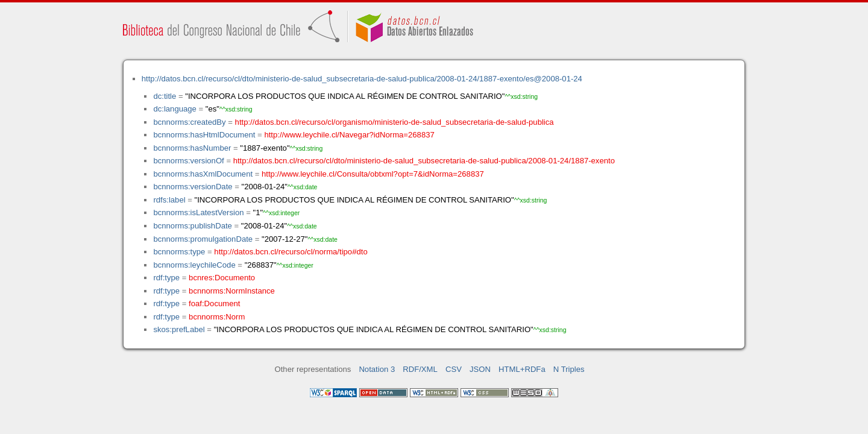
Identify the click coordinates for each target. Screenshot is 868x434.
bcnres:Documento (222, 278)
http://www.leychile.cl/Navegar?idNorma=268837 (349, 135)
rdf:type (166, 278)
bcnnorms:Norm (217, 317)
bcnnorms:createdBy (189, 122)
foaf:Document (214, 303)
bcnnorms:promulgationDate (203, 239)
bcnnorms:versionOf (188, 161)
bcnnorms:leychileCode (194, 265)
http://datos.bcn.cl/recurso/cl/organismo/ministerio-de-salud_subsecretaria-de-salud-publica (395, 122)
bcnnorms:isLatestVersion (198, 212)
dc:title (165, 96)
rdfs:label (169, 200)
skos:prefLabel (179, 329)
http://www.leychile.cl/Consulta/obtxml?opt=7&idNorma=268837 (373, 174)
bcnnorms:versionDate (193, 187)
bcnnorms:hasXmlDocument (203, 174)
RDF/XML (420, 369)
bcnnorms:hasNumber (192, 148)
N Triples (569, 369)
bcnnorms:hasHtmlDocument (204, 135)
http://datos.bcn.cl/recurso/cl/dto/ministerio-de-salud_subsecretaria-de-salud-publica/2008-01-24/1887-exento (424, 161)
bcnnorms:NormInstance (232, 291)
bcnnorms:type (179, 252)
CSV (454, 369)
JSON (480, 369)
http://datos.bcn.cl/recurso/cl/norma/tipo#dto (291, 252)
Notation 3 (377, 369)
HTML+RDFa (522, 369)
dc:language (175, 109)
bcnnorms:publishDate (192, 226)
